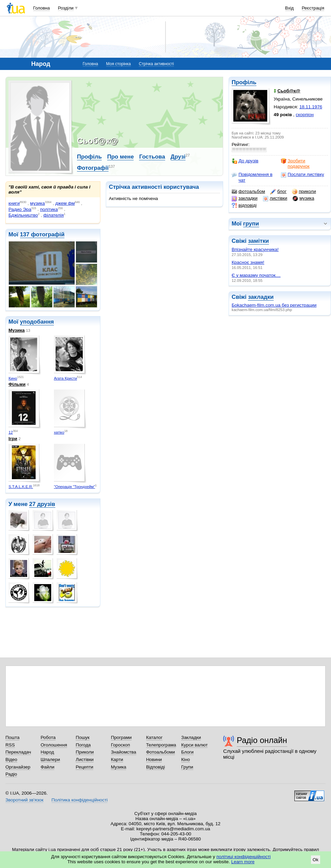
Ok (316, 860)
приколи (304, 192)
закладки (245, 198)
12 (11, 432)
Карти (117, 759)
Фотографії (93, 168)
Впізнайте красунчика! (255, 249)
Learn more (243, 862)
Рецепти (84, 767)
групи (251, 224)
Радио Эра (20, 209)
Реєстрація (313, 8)
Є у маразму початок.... (256, 275)
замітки (258, 241)
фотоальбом (248, 192)
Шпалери (50, 759)
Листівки (85, 759)
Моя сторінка (119, 64)
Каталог (154, 737)
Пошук (83, 737)
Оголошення (54, 745)
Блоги (187, 752)
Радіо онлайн (262, 740)
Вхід (290, 8)
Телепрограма (161, 745)
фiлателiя (54, 215)
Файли (48, 767)
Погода (83, 745)
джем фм (65, 203)
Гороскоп (120, 745)
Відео (11, 759)
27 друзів (42, 504)
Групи (187, 767)
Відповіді (156, 767)
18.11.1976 (311, 107)
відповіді (244, 205)
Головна (42, 8)
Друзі (178, 157)
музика (303, 198)
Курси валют (194, 745)
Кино (13, 378)
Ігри (13, 439)
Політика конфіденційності (80, 800)
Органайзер (18, 767)
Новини (154, 759)
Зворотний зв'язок (24, 800)
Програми (121, 737)
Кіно (186, 759)
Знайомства (124, 752)
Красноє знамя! (248, 262)
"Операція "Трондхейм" (74, 487)
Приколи (85, 752)
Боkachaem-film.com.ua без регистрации (274, 305)
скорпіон (305, 115)
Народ (47, 752)
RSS (10, 745)
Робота (48, 737)
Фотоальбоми (161, 752)
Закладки (191, 737)
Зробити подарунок (295, 164)
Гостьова (152, 157)
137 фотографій (42, 234)
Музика (17, 330)
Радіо (11, 774)
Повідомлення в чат (252, 177)
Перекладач (18, 752)
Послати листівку (302, 175)
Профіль (244, 82)
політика (49, 209)
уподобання (37, 322)
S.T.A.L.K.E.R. (21, 487)
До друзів (245, 161)
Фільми (17, 384)
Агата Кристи (65, 378)
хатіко (59, 432)
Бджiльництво (23, 215)
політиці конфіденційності (244, 857)
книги (14, 203)
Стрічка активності (156, 64)
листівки (275, 198)
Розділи (66, 8)
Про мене (121, 157)
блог (278, 192)
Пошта (12, 737)
